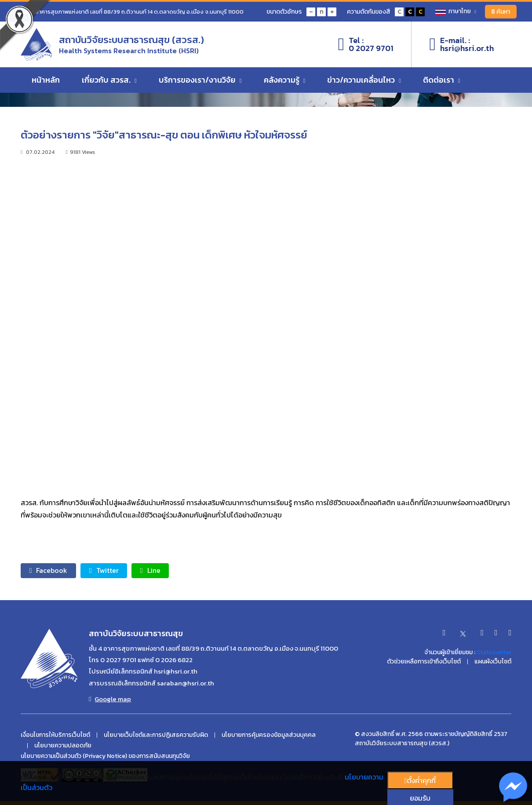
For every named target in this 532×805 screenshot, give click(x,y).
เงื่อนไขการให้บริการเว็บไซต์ (55, 735)
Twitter (104, 571)
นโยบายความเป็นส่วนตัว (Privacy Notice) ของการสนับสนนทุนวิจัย (105, 756)
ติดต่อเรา (442, 80)
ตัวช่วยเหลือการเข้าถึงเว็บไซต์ (424, 662)
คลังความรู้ (285, 80)
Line (151, 571)
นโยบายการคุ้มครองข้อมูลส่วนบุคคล (269, 735)
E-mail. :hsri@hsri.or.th (461, 44)
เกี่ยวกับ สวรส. (109, 80)
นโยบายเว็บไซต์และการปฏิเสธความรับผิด (156, 735)
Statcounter (494, 652)
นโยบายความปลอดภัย (63, 746)
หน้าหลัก (46, 80)
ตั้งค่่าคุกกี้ (420, 780)
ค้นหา (501, 12)
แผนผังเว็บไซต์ (493, 662)
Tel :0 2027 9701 (366, 44)
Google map (110, 699)
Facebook (49, 571)
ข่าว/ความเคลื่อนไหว (364, 80)
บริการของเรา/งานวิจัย (200, 80)
